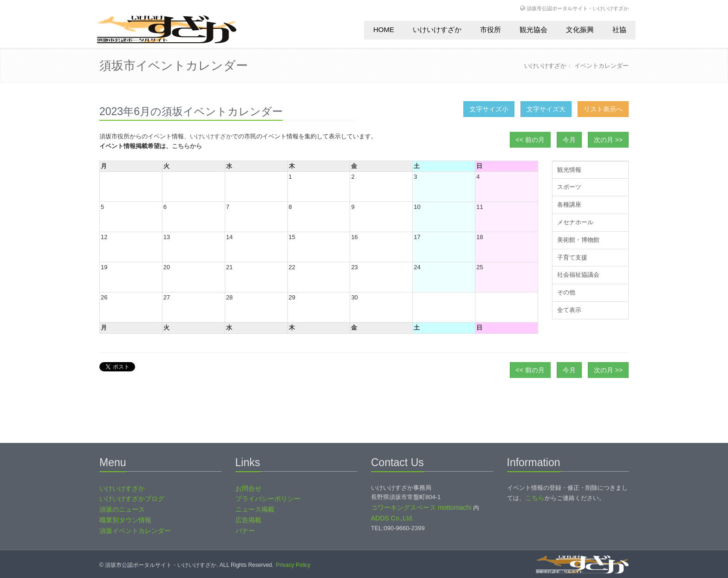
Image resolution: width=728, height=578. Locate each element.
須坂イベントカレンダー (135, 531)
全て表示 (569, 310)
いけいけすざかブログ (132, 499)
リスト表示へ (603, 109)
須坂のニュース (122, 509)
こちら (535, 498)
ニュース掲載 (255, 509)
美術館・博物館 (578, 240)
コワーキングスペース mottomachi (421, 507)
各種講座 (569, 205)
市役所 (491, 29)
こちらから (187, 146)
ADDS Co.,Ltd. (392, 518)
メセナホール (575, 222)
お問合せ (248, 488)
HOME (384, 29)
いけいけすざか (437, 29)
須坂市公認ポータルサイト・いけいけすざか (578, 8)
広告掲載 (248, 520)
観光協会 (533, 29)
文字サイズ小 (489, 109)
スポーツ (569, 187)
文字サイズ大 (546, 109)
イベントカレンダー (601, 66)
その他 (566, 292)
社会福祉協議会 (578, 275)
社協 (619, 29)
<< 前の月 (530, 140)
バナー (245, 531)
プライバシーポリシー (268, 499)
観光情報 (569, 170)
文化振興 (580, 29)
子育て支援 (572, 257)
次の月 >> (608, 140)
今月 (569, 140)
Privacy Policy (293, 565)
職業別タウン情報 (125, 520)
